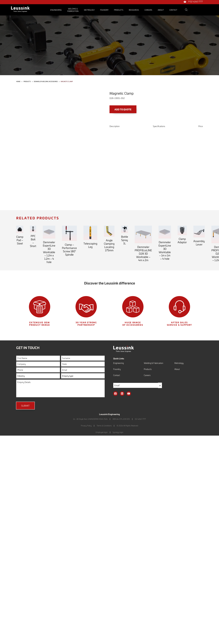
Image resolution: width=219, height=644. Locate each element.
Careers (148, 10)
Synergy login (118, 432)
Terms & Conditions (104, 426)
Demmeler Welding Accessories (46, 81)
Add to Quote (124, 109)
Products (119, 10)
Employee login (102, 432)
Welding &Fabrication (73, 10)
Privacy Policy (86, 426)
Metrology (89, 10)
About (161, 10)
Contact (173, 10)
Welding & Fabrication (153, 363)
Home (18, 81)
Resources (134, 10)
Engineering (56, 10)
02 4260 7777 (140, 419)
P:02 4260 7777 (196, 2)
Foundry (104, 10)
